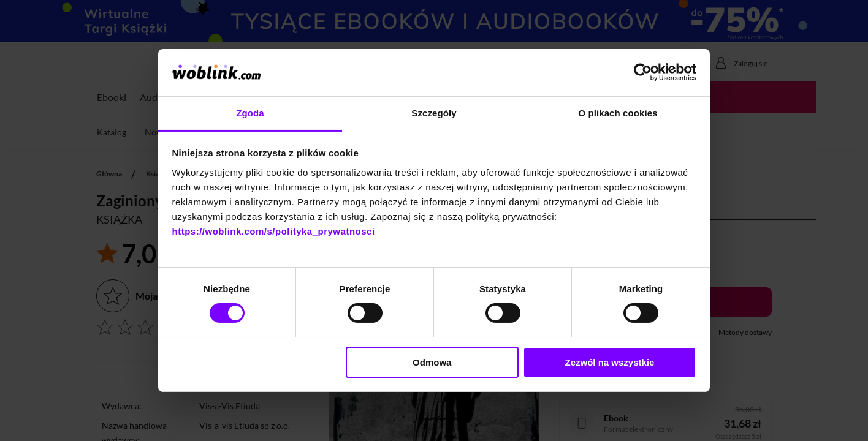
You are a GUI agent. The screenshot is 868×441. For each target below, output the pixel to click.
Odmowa (432, 362)
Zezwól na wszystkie (609, 362)
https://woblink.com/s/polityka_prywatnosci (274, 231)
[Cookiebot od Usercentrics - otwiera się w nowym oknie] (643, 72)
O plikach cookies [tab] (618, 113)
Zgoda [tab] (250, 113)
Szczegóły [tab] (434, 113)
